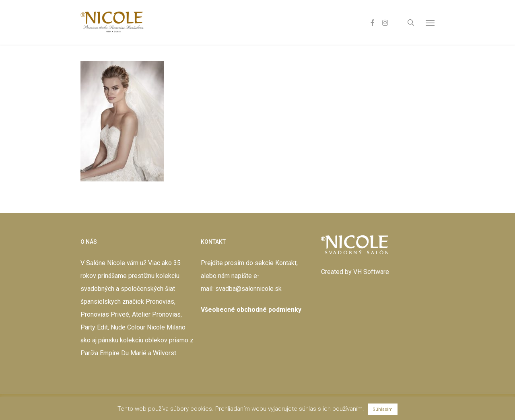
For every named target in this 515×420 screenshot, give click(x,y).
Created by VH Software (355, 272)
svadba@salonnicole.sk (248, 289)
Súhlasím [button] (383, 409)
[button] (430, 23)
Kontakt (286, 263)
